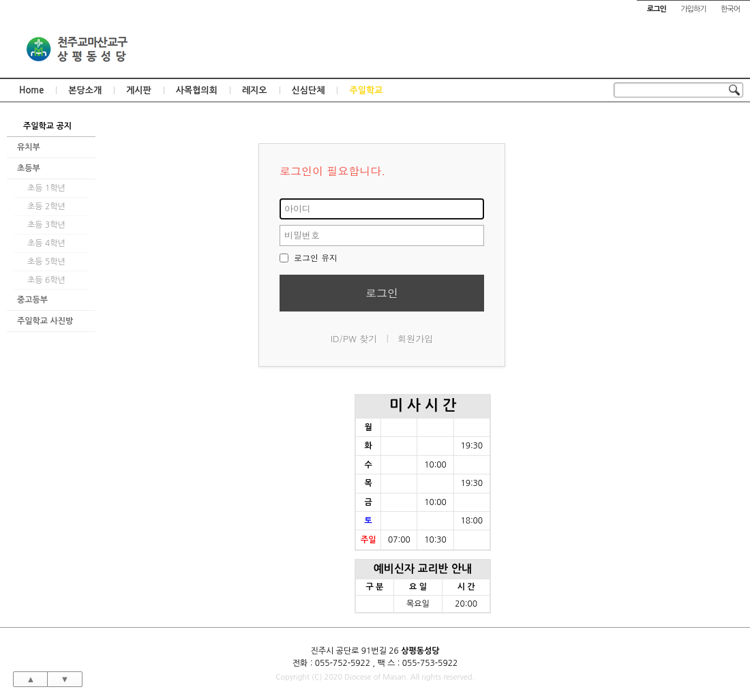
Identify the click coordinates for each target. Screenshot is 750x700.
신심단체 (309, 90)
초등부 (29, 168)
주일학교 (366, 90)
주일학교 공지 (47, 126)
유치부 (29, 147)
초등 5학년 (46, 262)
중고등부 (32, 300)
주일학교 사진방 (45, 321)
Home (31, 90)
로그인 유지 (309, 257)
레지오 (255, 90)
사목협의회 (197, 90)
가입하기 (693, 9)
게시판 (139, 90)
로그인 (382, 293)
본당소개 (85, 90)
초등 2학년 (46, 207)
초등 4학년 (46, 243)
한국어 (730, 9)
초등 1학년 (46, 188)
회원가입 (415, 338)
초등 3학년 (46, 225)
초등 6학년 (46, 280)
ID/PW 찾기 (354, 338)
